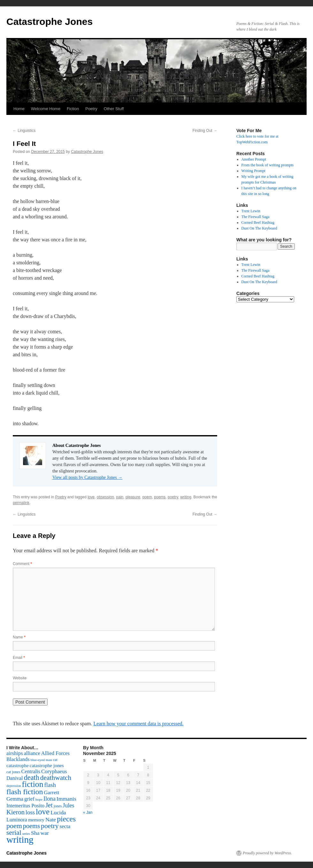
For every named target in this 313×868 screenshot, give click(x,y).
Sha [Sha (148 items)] (35, 833)
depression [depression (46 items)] (14, 786)
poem (147, 497)
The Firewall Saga (256, 217)
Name (19, 637)
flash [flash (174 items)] (50, 785)
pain (120, 497)
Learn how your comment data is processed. (138, 724)
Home (19, 109)
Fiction (73, 109)
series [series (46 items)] (26, 834)
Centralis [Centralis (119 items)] (31, 771)
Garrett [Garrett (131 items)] (51, 793)
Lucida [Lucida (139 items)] (58, 812)
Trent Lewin (251, 211)
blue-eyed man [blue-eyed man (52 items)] (41, 760)
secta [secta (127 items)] (65, 826)
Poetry (91, 109)
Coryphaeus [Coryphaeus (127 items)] (54, 771)
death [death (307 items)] (32, 777)
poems (160, 497)
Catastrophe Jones (50, 22)
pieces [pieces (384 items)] (66, 819)
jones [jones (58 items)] (58, 806)
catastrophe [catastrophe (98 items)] (18, 765)
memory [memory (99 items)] (36, 820)
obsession (105, 497)
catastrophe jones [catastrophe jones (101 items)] (47, 765)
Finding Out (205, 131)
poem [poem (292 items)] (14, 826)
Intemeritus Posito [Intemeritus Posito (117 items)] (25, 806)
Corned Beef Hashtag (258, 223)
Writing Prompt (253, 171)
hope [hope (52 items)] (39, 799)
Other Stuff (114, 109)
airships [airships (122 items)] (15, 753)
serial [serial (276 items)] (14, 833)
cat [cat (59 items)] (55, 760)
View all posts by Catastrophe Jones (87, 477)
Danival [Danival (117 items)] (15, 778)
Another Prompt (254, 159)
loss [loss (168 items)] (30, 812)
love (91, 497)
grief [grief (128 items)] (29, 799)
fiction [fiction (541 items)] (33, 784)
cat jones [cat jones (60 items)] (13, 772)
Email (19, 658)
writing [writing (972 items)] (20, 840)
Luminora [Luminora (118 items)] (17, 820)
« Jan (88, 812)
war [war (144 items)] (45, 833)
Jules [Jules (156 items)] (68, 805)
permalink (21, 503)
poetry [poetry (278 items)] (50, 826)
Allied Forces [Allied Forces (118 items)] (55, 753)
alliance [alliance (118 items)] (32, 753)
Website (20, 678)
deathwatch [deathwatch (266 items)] (56, 778)
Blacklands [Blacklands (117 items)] (18, 759)
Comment (22, 564)
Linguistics (24, 131)
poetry (173, 497)
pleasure (133, 497)
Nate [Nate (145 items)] (51, 819)
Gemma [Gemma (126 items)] (15, 799)
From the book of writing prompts (268, 165)
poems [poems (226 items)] (31, 826)
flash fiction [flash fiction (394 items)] (25, 792)
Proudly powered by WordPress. (267, 853)
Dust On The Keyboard (259, 228)
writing (186, 497)
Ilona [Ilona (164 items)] (50, 799)
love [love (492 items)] (43, 812)
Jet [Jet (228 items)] (49, 805)
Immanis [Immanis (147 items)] (66, 799)
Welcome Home (46, 109)
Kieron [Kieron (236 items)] (15, 812)
